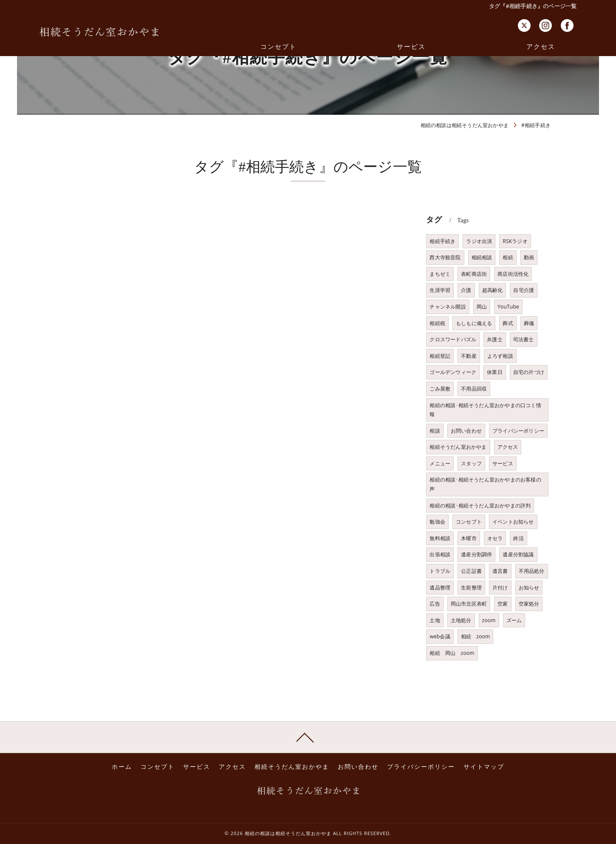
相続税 (437, 323)
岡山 (482, 307)
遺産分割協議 (518, 554)
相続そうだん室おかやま (458, 447)
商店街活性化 (513, 274)
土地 (435, 620)
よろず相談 (500, 356)
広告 (435, 604)
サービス (503, 463)
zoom (489, 620)
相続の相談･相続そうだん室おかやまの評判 (480, 506)
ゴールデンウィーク (453, 372)
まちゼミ (440, 274)
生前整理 (471, 588)
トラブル (440, 571)
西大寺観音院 (445, 257)
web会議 (440, 636)
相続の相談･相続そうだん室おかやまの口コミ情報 (485, 410)
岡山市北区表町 (469, 604)
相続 (508, 257)
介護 (466, 290)
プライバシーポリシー (518, 431)
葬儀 (529, 323)
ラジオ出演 (479, 241)
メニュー (440, 463)
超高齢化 (493, 290)
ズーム (514, 620)
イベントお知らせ (513, 522)
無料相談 (440, 538)
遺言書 (500, 571)
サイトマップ (484, 767)
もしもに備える (474, 323)
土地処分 (461, 620)
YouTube (508, 307)
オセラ (495, 538)
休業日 (495, 372)
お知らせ (529, 588)
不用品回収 (474, 389)
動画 (529, 257)
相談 (435, 431)
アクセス (508, 447)
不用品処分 (532, 571)
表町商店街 (474, 274)
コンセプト (469, 522)
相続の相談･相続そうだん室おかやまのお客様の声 (485, 484)
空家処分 (529, 604)
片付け (500, 588)
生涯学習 (440, 290)
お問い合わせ (466, 431)
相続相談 (482, 257)
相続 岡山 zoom (452, 653)
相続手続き (442, 241)
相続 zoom (476, 636)
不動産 (469, 356)
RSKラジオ (515, 241)
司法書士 (524, 339)
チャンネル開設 (448, 307)
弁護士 (495, 339)
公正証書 (471, 571)
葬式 (508, 323)
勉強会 (437, 522)
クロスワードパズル (453, 339)
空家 (503, 604)
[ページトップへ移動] (305, 737)
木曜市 (469, 538)
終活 (518, 538)
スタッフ (471, 463)
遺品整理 (440, 588)
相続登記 (440, 356)
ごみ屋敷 (440, 389)
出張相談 (440, 554)
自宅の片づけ (529, 372)
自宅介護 (524, 290)
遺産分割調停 (476, 554)
